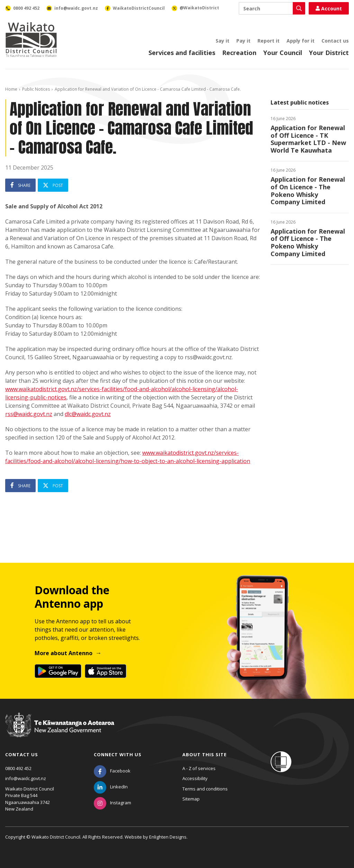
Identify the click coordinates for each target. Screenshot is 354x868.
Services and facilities (182, 53)
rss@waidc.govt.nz (29, 414)
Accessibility (195, 778)
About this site (205, 754)
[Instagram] (112, 803)
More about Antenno (63, 653)
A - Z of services (199, 768)
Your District (329, 53)
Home (11, 89)
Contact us (335, 41)
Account (329, 8)
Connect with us (118, 754)
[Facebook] (112, 771)
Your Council (283, 53)
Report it (269, 41)
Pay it (243, 41)
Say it (223, 41)
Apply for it (301, 41)
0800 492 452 (18, 768)
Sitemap (191, 799)
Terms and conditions (205, 789)
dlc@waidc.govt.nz (88, 414)
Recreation (239, 53)
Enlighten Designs (168, 837)
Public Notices (36, 89)
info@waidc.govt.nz (26, 778)
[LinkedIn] (111, 787)
